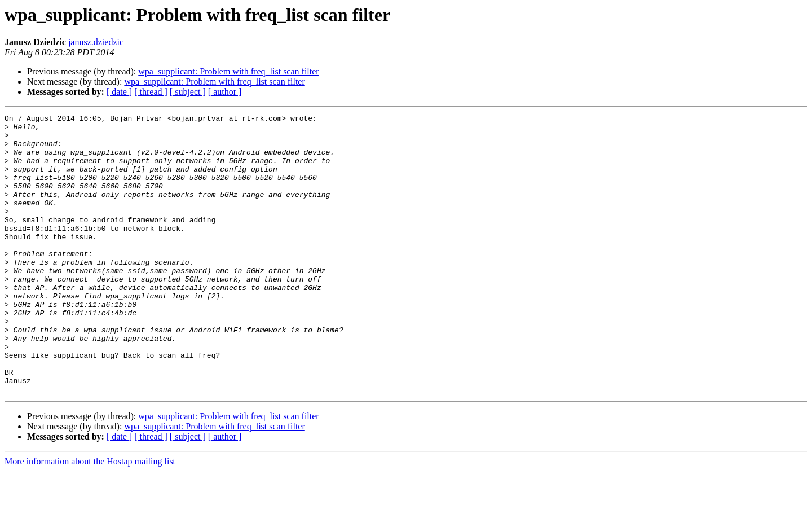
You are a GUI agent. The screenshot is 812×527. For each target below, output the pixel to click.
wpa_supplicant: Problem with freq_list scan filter (228, 71)
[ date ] (119, 92)
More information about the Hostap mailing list (90, 517)
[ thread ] (151, 92)
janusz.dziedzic (96, 42)
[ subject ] (188, 92)
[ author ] (225, 92)
